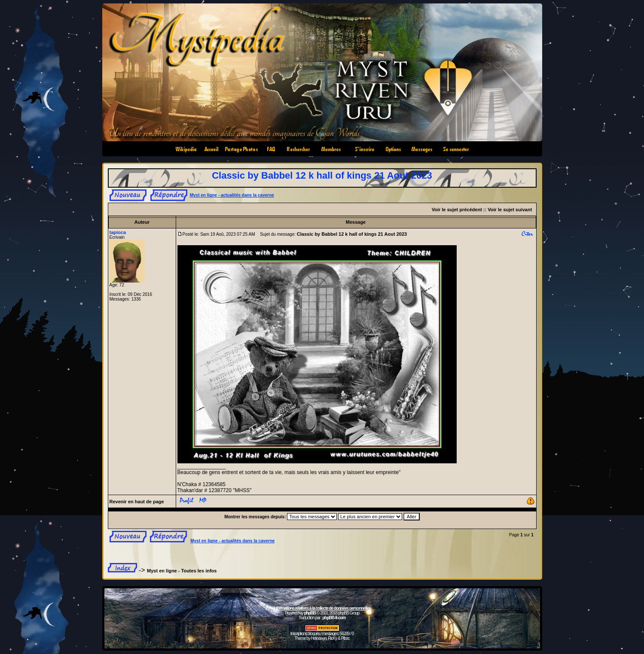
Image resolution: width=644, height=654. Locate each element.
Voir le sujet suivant (510, 210)
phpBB (310, 613)
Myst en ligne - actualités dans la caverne (232, 195)
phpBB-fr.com (334, 618)
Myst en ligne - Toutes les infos (182, 571)
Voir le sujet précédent (457, 210)
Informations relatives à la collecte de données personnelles (322, 608)
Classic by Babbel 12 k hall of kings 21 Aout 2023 (322, 175)
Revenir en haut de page (137, 502)
